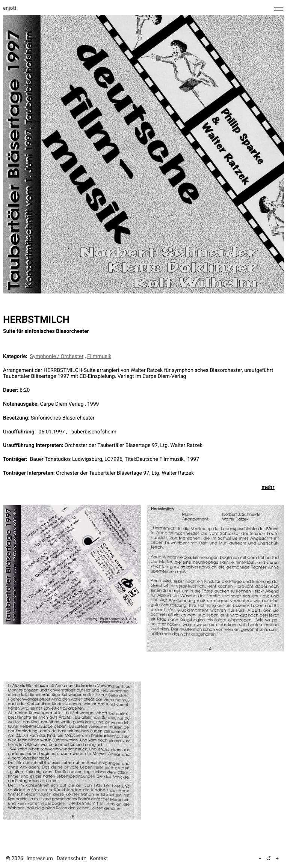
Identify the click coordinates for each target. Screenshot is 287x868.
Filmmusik (99, 357)
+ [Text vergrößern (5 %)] (277, 859)
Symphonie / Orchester (57, 357)
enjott (10, 8)
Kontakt (99, 859)
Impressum (39, 859)
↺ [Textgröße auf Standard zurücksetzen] (268, 858)
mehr (268, 487)
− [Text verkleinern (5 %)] (260, 859)
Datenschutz (71, 859)
